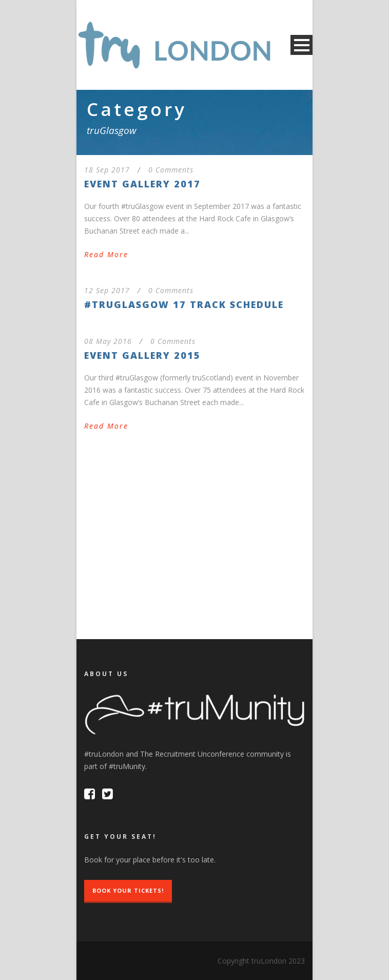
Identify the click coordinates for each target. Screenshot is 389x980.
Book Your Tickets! (128, 890)
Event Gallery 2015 (142, 355)
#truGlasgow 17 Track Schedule (184, 304)
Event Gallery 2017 (142, 184)
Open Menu (302, 45)
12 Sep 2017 (107, 290)
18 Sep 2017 (107, 170)
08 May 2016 (108, 341)
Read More (106, 254)
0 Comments (171, 170)
